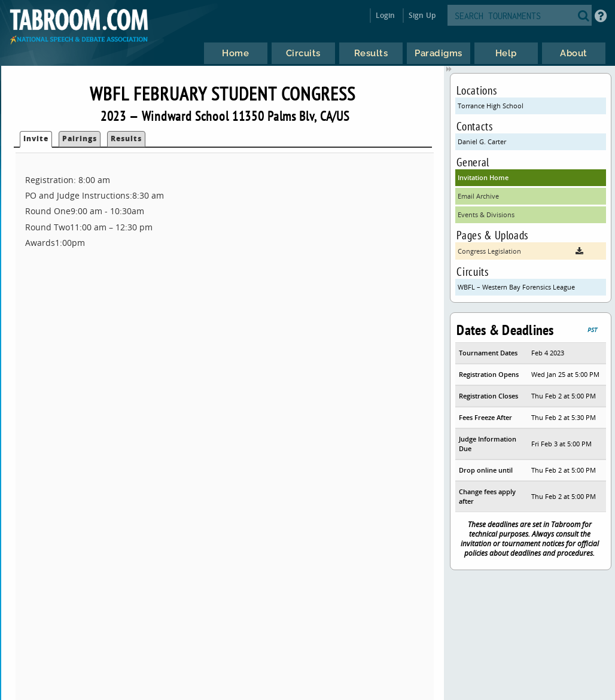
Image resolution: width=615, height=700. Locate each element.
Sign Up (422, 15)
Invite (36, 139)
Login (386, 15)
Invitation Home (483, 177)
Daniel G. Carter (482, 141)
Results (126, 139)
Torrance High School (491, 106)
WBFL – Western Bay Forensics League (516, 287)
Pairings (80, 139)
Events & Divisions (486, 214)
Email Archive (478, 196)
